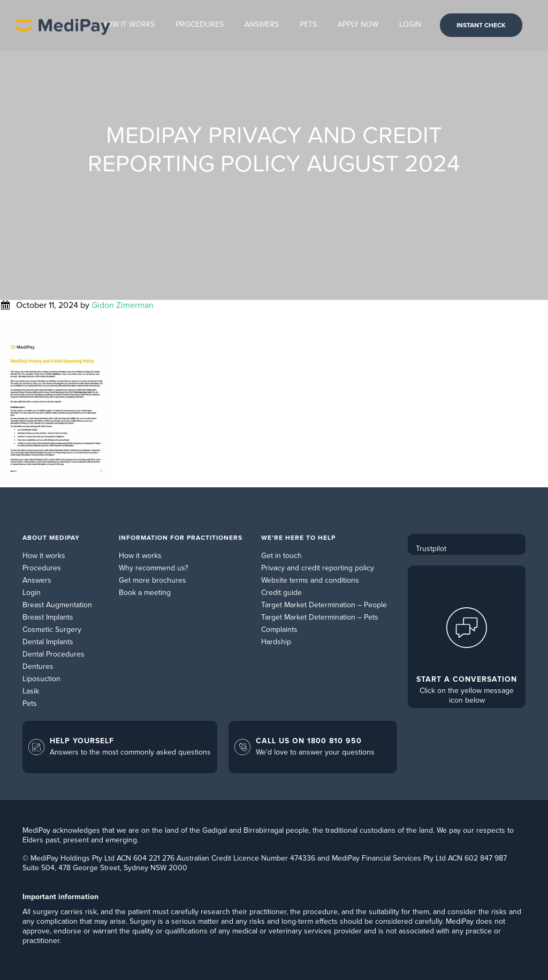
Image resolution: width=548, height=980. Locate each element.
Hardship (276, 642)
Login (32, 593)
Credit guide (281, 593)
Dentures (38, 666)
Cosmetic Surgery (52, 630)
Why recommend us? (153, 568)
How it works (44, 556)
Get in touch (281, 556)
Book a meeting (145, 593)
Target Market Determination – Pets (320, 617)
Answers (37, 580)
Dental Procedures (54, 654)
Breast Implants (48, 617)
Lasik (31, 691)
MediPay (62, 25)
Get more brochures (153, 580)
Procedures (42, 568)
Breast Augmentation (57, 605)
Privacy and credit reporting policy (318, 568)
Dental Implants (48, 642)
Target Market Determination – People (324, 605)
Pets (30, 703)
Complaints (279, 630)
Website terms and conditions (310, 580)
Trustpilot (431, 549)
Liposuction (41, 679)
